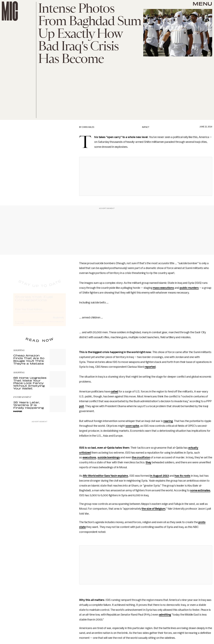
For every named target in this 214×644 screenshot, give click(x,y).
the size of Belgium (153, 509)
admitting (165, 615)
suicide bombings (109, 457)
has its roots (182, 476)
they (148, 462)
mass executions (163, 288)
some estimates (200, 490)
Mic (85, 476)
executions (89, 457)
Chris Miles (88, 127)
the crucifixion (141, 457)
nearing (168, 421)
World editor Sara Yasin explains (108, 476)
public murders (189, 288)
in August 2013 (159, 476)
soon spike (132, 426)
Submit (58, 320)
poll (81, 406)
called (114, 392)
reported (150, 367)
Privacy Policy (19, 326)
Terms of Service (55, 325)
